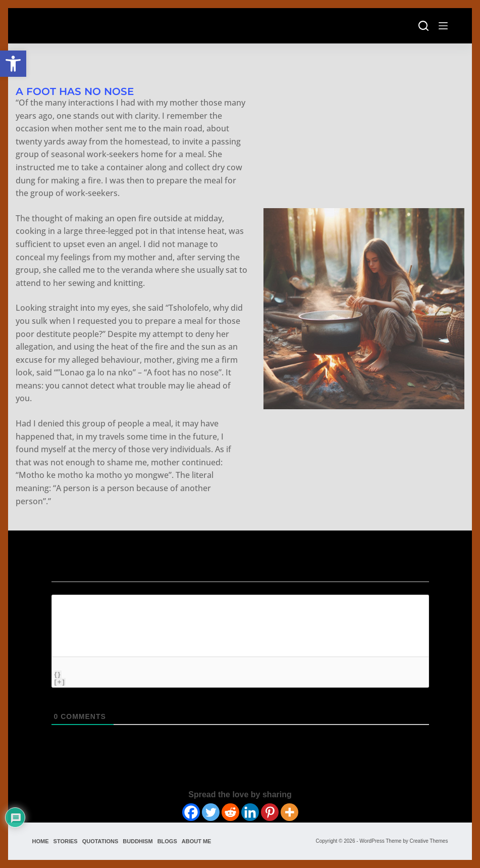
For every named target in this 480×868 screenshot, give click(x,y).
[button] (13, 64)
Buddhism (138, 841)
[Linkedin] (250, 812)
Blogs (167, 841)
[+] (60, 682)
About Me (197, 841)
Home (41, 841)
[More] (289, 812)
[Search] (423, 26)
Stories (66, 841)
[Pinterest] (270, 812)
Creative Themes (429, 841)
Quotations (100, 841)
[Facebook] (191, 812)
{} (58, 674)
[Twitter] (211, 812)
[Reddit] (230, 812)
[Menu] (443, 26)
